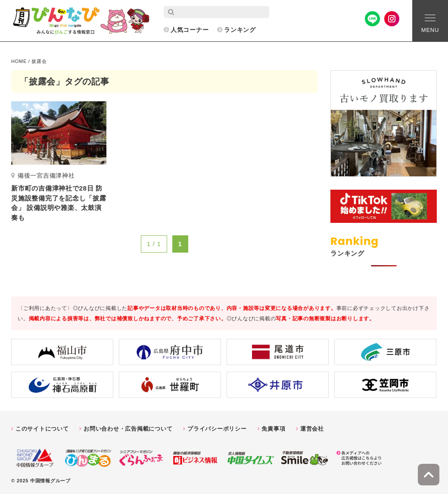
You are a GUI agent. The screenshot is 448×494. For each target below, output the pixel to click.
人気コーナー (190, 30)
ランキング (240, 30)
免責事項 (273, 429)
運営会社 (312, 429)
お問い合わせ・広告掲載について (128, 429)
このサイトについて (42, 429)
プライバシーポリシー (217, 429)
